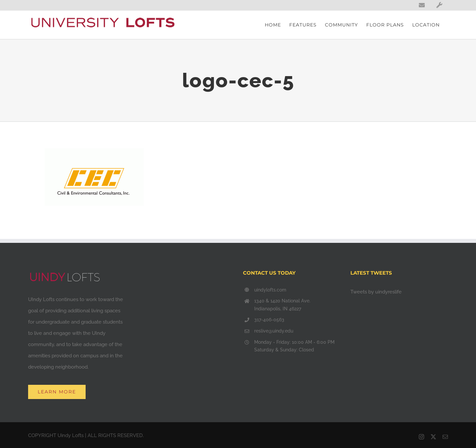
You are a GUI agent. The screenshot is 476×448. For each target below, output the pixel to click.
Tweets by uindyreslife (376, 292)
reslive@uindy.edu (274, 331)
